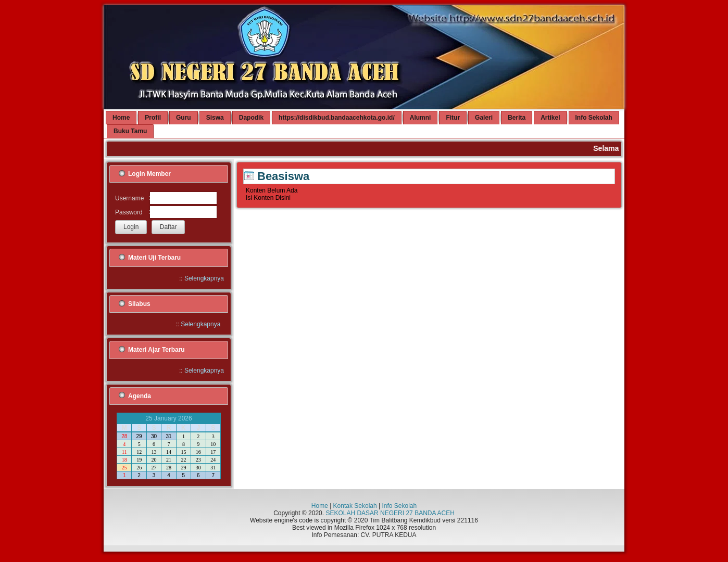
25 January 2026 (168, 418)
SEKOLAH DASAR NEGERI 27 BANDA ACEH (390, 513)
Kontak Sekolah (355, 506)
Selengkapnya (204, 278)
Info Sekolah (399, 506)
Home (320, 506)
